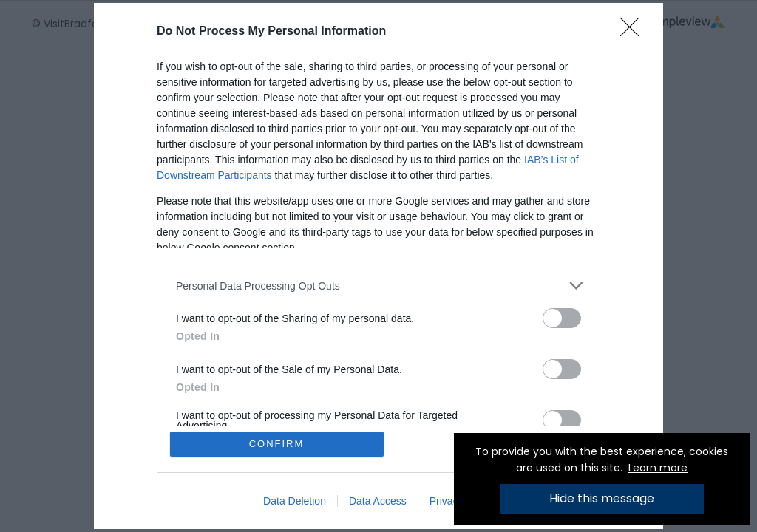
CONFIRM (277, 444)
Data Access (378, 501)
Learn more (658, 468)
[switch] (562, 318)
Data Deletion (295, 501)
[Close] (634, 32)
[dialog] (378, 266)
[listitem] (378, 286)
